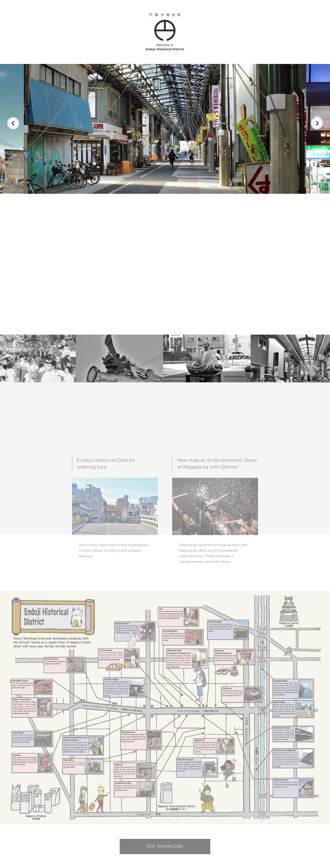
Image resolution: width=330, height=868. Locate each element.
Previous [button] (13, 124)
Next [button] (317, 124)
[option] (165, 129)
